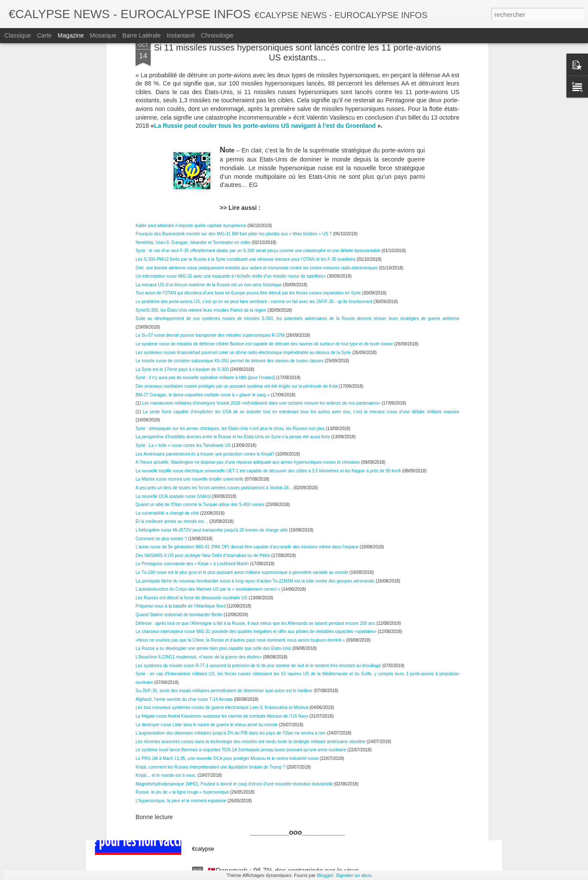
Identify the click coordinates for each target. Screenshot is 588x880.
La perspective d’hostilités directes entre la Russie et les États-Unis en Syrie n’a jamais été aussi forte (233, 269)
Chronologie (217, 35)
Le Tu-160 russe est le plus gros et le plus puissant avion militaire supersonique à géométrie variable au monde (242, 404)
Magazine (71, 35)
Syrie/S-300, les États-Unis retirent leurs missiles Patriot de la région (201, 142)
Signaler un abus (354, 875)
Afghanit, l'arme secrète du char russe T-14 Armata (184, 531)
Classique (17, 35)
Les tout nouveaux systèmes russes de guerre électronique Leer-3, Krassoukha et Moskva (222, 540)
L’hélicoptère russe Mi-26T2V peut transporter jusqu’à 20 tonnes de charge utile (212, 362)
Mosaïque (103, 35)
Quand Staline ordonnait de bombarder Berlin (179, 446)
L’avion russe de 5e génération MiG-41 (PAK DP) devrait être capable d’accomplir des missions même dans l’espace (248, 378)
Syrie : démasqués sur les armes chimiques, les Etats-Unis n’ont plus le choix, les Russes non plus (230, 260)
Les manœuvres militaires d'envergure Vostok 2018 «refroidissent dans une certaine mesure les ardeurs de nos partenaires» (261, 235)
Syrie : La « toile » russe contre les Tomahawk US (184, 277)
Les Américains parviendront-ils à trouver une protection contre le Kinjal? (205, 286)
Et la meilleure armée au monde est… (172, 353)
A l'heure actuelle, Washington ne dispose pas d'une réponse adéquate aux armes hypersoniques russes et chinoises (248, 294)
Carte (44, 35)
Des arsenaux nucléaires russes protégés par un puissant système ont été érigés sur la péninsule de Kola (237, 218)
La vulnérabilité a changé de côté (168, 345)
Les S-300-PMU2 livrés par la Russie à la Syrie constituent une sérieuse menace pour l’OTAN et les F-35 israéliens (246, 91)
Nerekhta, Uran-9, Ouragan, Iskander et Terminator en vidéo (193, 74)
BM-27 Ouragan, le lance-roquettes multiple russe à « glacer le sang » (203, 226)
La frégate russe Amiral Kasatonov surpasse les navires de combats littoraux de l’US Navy (222, 548)
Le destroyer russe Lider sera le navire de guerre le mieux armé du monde (207, 556)
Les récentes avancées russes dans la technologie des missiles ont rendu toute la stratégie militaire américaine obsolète (251, 573)
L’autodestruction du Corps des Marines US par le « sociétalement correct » (208, 421)
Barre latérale (141, 35)
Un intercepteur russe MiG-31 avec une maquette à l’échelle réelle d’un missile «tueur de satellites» (231, 108)
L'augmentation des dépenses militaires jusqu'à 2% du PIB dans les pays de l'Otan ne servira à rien (231, 565)
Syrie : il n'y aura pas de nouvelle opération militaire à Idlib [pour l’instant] (205, 210)
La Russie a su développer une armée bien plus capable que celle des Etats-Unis (213, 480)
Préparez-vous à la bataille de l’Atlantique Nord (180, 438)
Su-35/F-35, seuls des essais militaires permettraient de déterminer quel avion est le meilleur (224, 522)
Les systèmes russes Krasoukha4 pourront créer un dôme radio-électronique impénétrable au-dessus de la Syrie (243, 184)
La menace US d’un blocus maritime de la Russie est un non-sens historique (209, 116)
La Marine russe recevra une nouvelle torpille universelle (190, 311)
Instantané (181, 35)
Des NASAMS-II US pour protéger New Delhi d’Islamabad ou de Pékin (203, 387)
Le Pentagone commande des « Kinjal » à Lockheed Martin (192, 396)
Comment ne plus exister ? (161, 370)
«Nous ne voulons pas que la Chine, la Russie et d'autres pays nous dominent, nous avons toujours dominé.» (240, 472)
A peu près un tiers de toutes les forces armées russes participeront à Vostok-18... (214, 319)
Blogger (325, 875)
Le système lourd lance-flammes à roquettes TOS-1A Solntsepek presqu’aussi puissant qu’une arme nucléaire (241, 582)
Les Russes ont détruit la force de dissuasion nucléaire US (191, 429)
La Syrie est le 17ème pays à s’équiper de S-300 (182, 201)
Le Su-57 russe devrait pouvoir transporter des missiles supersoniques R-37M (210, 167)
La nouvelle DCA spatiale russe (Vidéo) (173, 328)
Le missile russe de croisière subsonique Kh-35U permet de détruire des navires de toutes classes (229, 192)
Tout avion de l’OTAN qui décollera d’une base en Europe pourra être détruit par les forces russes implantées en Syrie (248, 125)
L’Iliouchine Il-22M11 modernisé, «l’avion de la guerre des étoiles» (199, 489)
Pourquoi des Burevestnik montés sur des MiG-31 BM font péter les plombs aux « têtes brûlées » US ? (234, 65)
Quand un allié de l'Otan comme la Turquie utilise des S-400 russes (200, 336)
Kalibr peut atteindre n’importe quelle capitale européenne (191, 57)
